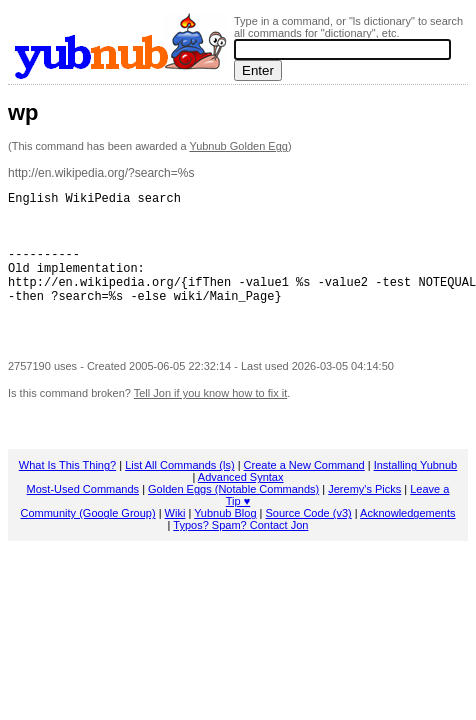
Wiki (175, 540)
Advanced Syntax (241, 504)
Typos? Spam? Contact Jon (240, 552)
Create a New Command (304, 492)
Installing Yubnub (416, 492)
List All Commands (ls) (179, 492)
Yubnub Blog (225, 540)
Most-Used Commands (83, 516)
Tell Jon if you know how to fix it (210, 420)
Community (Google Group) (87, 540)
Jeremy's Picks (364, 516)
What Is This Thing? (67, 492)
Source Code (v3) (309, 540)
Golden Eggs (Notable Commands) (233, 516)
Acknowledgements (407, 540)
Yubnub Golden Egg (238, 146)
